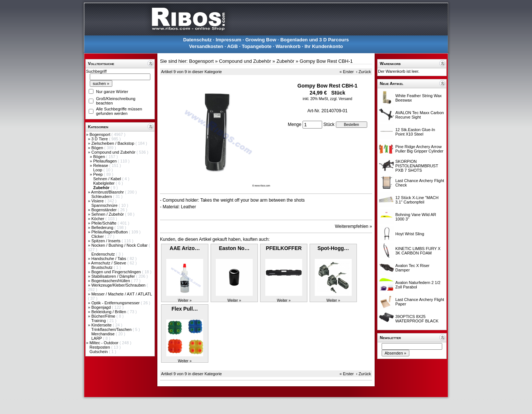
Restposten (100, 347)
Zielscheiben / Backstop (113, 143)
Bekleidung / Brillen (109, 312)
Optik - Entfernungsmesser (116, 303)
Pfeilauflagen (105, 161)
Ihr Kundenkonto (324, 46)
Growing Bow (261, 40)
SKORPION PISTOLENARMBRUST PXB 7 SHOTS (417, 166)
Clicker (98, 236)
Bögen (98, 148)
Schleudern (102, 196)
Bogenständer (105, 210)
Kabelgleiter (104, 183)
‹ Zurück (364, 72)
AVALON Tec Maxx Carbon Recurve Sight (420, 115)
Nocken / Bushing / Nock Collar (120, 245)
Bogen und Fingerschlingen (117, 272)
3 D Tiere (100, 139)
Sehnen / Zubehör (108, 214)
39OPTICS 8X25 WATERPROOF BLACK (417, 319)
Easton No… (234, 248)
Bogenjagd (102, 307)
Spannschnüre (105, 205)
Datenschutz (197, 40)
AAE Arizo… (185, 248)
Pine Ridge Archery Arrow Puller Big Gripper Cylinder (419, 149)
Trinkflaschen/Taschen (112, 329)
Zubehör (285, 61)
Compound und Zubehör (114, 152)
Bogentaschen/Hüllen (111, 281)
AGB (233, 46)
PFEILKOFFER (284, 248)
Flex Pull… (185, 309)
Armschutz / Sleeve (109, 263)
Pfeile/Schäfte (104, 223)
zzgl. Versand (341, 99)
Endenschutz (104, 254)
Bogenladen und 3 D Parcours (315, 40)
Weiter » (185, 300)
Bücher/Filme (104, 316)
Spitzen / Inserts (106, 241)
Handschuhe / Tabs (109, 259)
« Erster (347, 72)
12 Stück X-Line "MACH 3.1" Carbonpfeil (417, 200)
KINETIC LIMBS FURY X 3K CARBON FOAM (418, 251)
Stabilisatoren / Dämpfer (114, 276)
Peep (98, 174)
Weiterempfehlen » (354, 226)
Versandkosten (206, 46)
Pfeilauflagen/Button (110, 232)
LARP (97, 338)
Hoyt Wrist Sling (410, 234)
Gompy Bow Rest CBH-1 (326, 61)
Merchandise (103, 334)
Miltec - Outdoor (104, 343)
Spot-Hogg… (333, 248)
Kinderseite (102, 325)
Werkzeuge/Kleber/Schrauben (119, 285)
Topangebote (257, 46)
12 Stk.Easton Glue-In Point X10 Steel (415, 132)
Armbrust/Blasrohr (108, 192)
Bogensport (100, 134)
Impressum (229, 40)
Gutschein (99, 352)
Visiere (98, 201)
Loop (98, 170)
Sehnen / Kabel (108, 179)
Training (99, 321)
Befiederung (103, 227)
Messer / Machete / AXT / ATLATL (122, 294)
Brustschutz (103, 267)
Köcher (98, 219)
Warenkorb (288, 46)
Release (101, 165)
